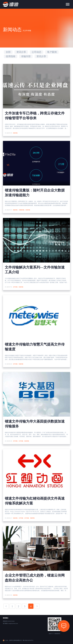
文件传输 (15, 287)
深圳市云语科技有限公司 (15, 640)
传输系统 (32, 518)
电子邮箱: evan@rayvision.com (10, 623)
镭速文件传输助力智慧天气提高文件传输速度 (35, 347)
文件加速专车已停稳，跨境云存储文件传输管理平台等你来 (35, 116)
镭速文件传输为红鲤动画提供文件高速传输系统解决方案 (35, 501)
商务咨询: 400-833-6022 (9, 621)
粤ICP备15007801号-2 (28, 640)
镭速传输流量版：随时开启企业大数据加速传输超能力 (35, 193)
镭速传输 (15, 210)
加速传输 (15, 133)
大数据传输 (21, 210)
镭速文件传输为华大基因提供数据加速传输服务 (35, 424)
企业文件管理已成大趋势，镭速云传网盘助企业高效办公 (35, 578)
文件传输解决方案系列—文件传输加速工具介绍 (35, 270)
